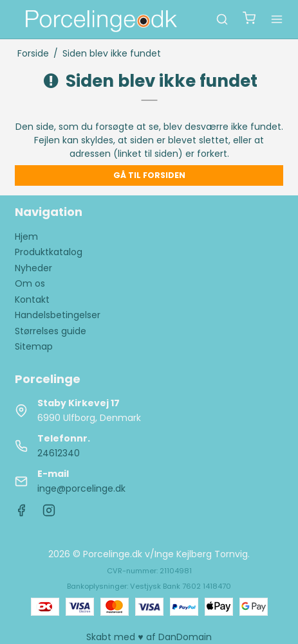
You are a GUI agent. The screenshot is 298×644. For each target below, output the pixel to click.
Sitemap (34, 346)
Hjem (26, 237)
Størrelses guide (51, 331)
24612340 (59, 453)
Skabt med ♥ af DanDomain (149, 637)
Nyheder (33, 268)
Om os (30, 283)
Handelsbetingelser (58, 315)
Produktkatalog (49, 252)
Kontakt (32, 300)
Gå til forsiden (149, 175)
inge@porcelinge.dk (81, 488)
